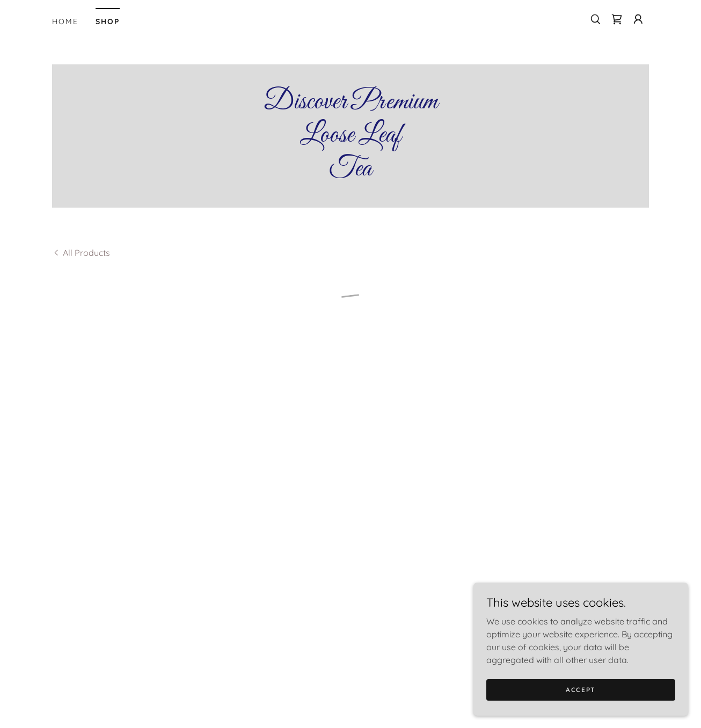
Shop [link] (108, 21)
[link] (350, 172)
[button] (617, 19)
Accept (581, 690)
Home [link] (65, 21)
